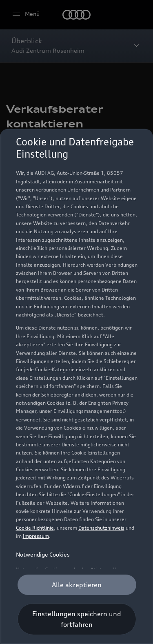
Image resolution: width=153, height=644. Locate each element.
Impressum (35, 536)
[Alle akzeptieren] (76, 585)
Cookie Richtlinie (34, 528)
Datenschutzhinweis (101, 528)
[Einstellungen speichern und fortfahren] (76, 619)
